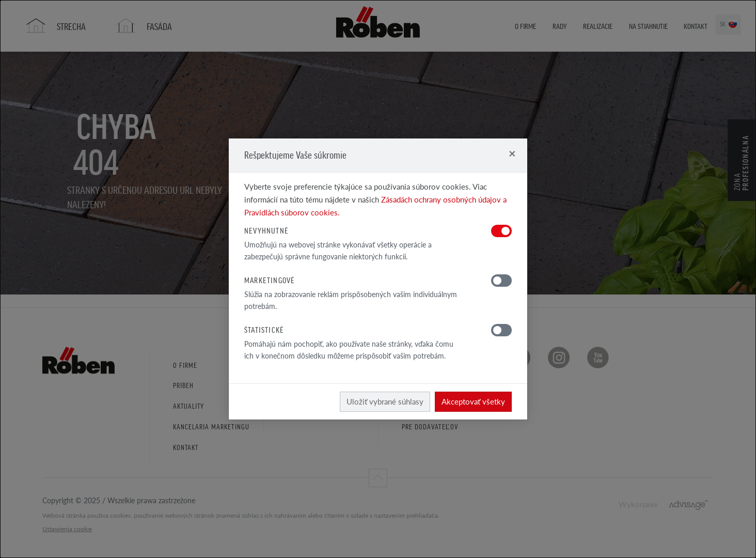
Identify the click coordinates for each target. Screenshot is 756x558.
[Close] (512, 153)
